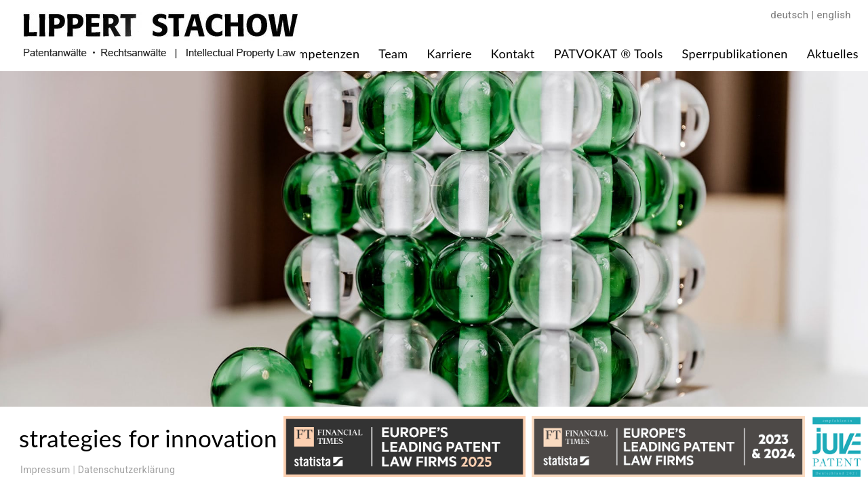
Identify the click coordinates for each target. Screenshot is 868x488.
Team (393, 54)
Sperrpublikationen (735, 54)
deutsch (789, 15)
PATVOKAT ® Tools (609, 54)
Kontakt (513, 54)
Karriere (449, 54)
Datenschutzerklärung (126, 470)
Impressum (45, 470)
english (834, 15)
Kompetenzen (321, 54)
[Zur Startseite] (160, 54)
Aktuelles (833, 54)
